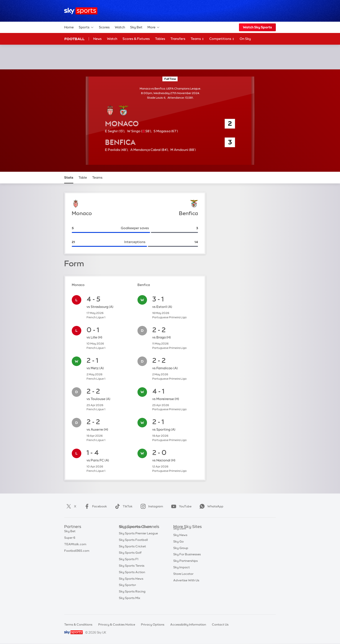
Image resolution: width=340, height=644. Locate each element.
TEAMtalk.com (75, 546)
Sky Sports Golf (130, 559)
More (154, 27)
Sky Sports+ (127, 592)
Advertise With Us (186, 585)
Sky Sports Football (133, 546)
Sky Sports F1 (129, 566)
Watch (120, 27)
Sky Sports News (131, 585)
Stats (69, 177)
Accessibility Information (188, 624)
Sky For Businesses (187, 559)
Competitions (222, 39)
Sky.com (180, 533)
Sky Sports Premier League (138, 540)
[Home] (81, 11)
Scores (104, 27)
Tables (160, 39)
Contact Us (220, 624)
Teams (197, 39)
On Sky (245, 39)
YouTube (180, 506)
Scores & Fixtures (136, 39)
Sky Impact (181, 572)
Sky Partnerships (186, 566)
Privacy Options (153, 624)
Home (69, 27)
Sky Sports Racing (132, 598)
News (97, 39)
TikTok (123, 506)
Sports (86, 27)
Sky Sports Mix (130, 605)
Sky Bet (136, 27)
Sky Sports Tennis (132, 572)
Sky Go (178, 546)
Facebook (95, 506)
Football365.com (77, 553)
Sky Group (181, 553)
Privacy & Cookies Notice (117, 624)
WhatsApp (211, 506)
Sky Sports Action (132, 579)
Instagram (151, 506)
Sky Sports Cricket (132, 553)
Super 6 (70, 540)
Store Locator (183, 579)
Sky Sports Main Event (135, 533)
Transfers (178, 39)
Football (74, 39)
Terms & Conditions (78, 624)
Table (83, 177)
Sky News (180, 540)
